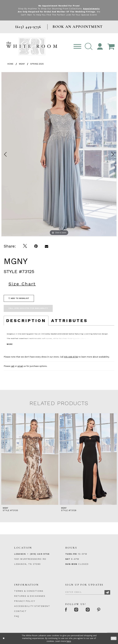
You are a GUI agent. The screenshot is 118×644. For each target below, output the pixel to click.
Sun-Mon (71, 564)
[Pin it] (36, 246)
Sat (68, 559)
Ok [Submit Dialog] (114, 638)
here (69, 641)
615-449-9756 (71, 357)
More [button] (10, 344)
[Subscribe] (107, 592)
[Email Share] (47, 246)
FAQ (17, 616)
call (13, 366)
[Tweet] (25, 246)
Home (10, 64)
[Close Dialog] (4, 638)
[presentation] (29, 459)
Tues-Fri (71, 554)
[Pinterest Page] (100, 610)
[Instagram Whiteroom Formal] (77, 610)
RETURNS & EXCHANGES (30, 596)
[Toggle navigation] (77, 46)
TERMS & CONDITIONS (29, 591)
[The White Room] (32, 46)
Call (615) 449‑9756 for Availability (28, 308)
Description (26, 321)
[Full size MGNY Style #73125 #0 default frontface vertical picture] (59, 154)
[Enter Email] (88, 592)
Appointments (91, 9)
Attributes (70, 321)
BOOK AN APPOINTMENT (78, 27)
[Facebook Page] (66, 610)
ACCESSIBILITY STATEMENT (32, 606)
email (20, 366)
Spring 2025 (37, 64)
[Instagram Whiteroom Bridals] (89, 610)
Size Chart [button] (22, 284)
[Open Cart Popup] (111, 46)
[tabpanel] (59, 154)
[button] (89, 46)
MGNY (22, 64)
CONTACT (20, 611)
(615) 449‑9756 (40, 554)
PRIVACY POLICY (25, 601)
